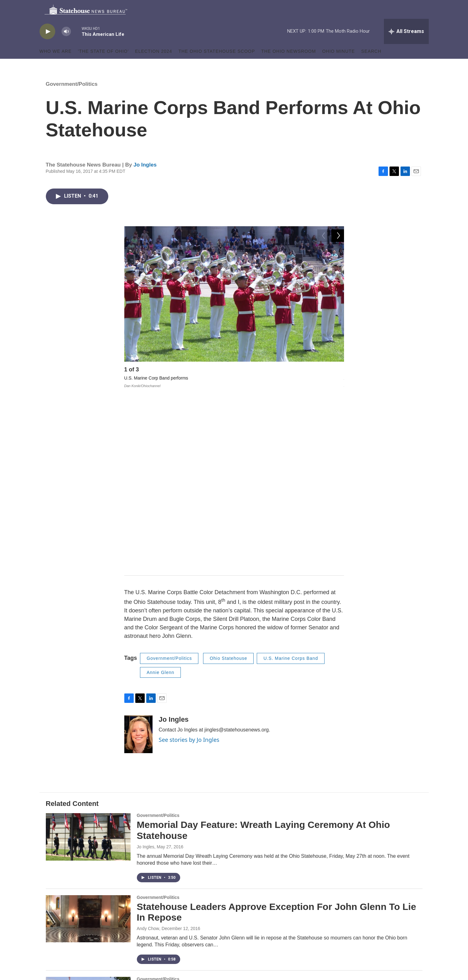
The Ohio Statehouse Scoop (217, 65)
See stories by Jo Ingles (189, 570)
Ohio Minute (338, 65)
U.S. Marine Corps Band (291, 488)
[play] (47, 46)
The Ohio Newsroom (288, 65)
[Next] (338, 385)
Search (371, 65)
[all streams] (406, 46)
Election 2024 (153, 65)
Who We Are (56, 65)
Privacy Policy (188, 933)
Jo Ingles (145, 179)
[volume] (66, 46)
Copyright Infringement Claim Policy (209, 938)
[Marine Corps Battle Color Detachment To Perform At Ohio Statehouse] (88, 830)
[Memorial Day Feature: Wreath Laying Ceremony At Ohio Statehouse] (88, 667)
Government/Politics (72, 98)
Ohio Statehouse (228, 488)
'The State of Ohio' (103, 65)
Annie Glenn (160, 502)
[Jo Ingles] (138, 564)
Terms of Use (187, 928)
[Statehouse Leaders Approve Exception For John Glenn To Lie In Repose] (88, 749)
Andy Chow (148, 758)
